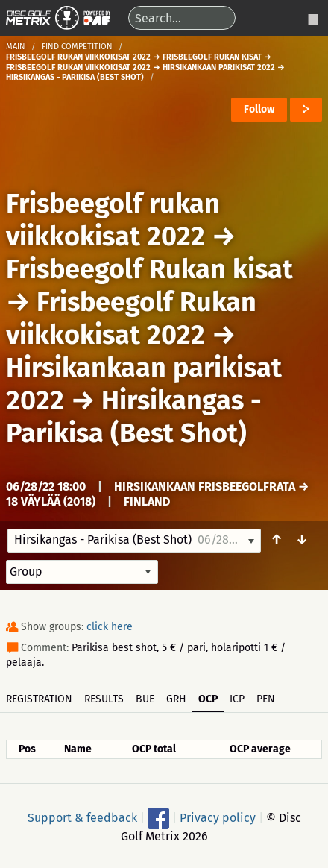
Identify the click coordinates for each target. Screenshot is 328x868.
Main (16, 47)
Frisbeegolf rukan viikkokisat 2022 (113, 220)
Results (104, 699)
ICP (237, 699)
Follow (259, 109)
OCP (208, 699)
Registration (39, 699)
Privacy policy (218, 818)
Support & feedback (82, 818)
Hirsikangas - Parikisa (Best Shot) (134, 417)
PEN (266, 699)
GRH (176, 699)
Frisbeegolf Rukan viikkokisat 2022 (131, 318)
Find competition (77, 47)
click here (110, 627)
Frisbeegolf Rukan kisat (149, 269)
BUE (145, 699)
